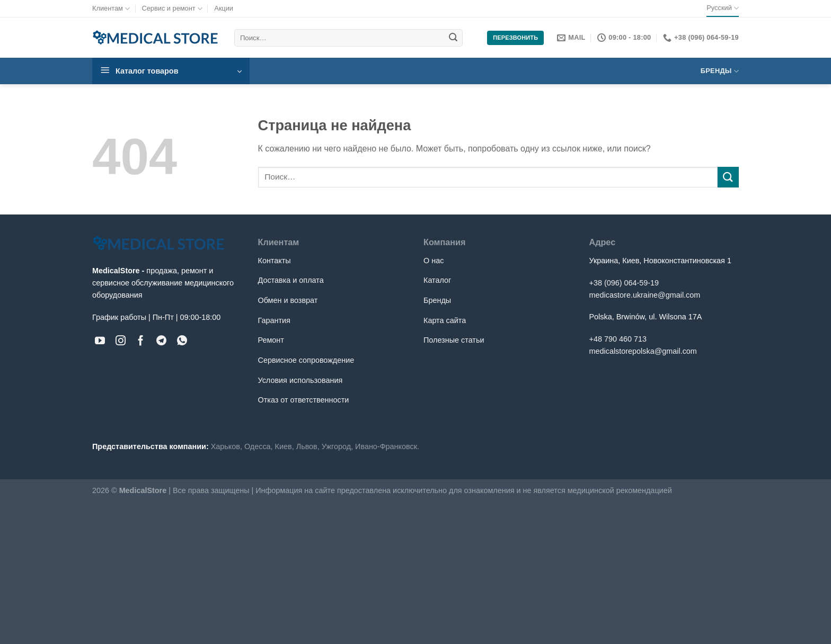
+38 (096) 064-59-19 (624, 283)
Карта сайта (445, 320)
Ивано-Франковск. (387, 446)
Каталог (437, 280)
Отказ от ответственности (304, 400)
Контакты (275, 261)
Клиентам (111, 9)
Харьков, (227, 446)
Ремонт (271, 340)
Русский (723, 8)
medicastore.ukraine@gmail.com (645, 295)
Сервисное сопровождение (306, 360)
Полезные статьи (454, 340)
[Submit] (453, 38)
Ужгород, (337, 446)
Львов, (308, 446)
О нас (434, 261)
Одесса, (259, 446)
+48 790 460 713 (618, 339)
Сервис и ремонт (172, 9)
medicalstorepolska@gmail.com (643, 351)
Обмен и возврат (288, 300)
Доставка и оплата (291, 280)
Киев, (285, 446)
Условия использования (300, 380)
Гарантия (274, 320)
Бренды (720, 71)
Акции (224, 8)
